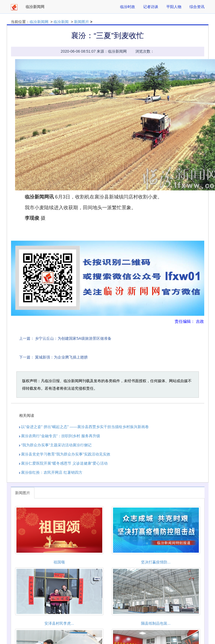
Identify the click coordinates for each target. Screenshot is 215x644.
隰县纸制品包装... (156, 623)
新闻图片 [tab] (23, 493)
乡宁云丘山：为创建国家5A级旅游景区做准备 (73, 338)
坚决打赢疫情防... (156, 562)
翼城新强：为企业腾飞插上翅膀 (61, 357)
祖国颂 (59, 562)
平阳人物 (174, 7)
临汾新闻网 (39, 22)
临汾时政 (128, 7)
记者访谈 (151, 7)
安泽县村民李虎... (59, 623)
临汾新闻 (61, 22)
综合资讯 (197, 7)
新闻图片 (82, 22)
